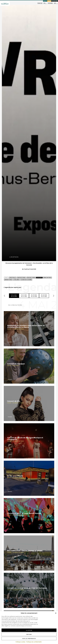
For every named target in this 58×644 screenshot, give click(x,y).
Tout (6, 278)
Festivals (13, 278)
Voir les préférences (29, 639)
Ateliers (16, 280)
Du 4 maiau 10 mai (14, 296)
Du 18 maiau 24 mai (34, 296)
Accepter (29, 630)
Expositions (21, 278)
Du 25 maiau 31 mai (44, 296)
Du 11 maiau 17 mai (24, 296)
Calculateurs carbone (55, 1)
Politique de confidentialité (34, 642)
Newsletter (49, 1)
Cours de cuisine (26, 280)
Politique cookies (21, 642)
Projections (31, 278)
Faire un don (45, 1)
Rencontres (47, 278)
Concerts (39, 278)
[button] (56, 613)
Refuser (29, 634)
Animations (8, 280)
